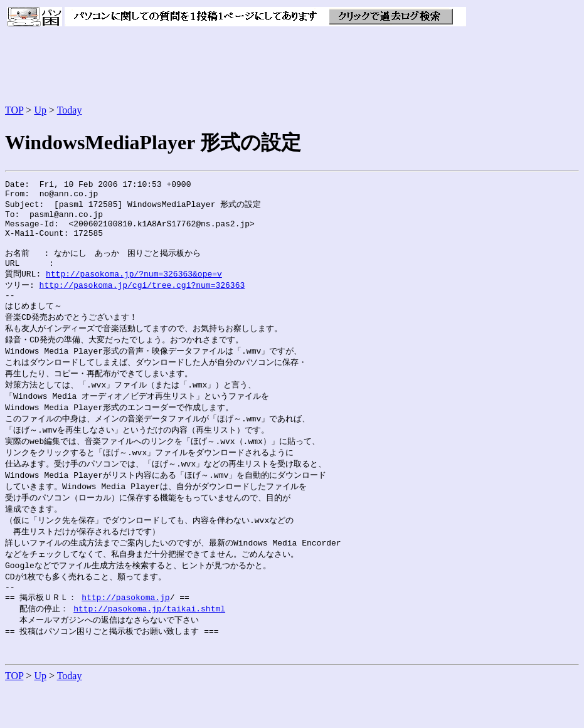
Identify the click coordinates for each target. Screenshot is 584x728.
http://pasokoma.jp (125, 633)
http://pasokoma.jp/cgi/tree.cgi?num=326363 (142, 300)
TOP (14, 110)
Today (70, 110)
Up (40, 110)
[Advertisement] (233, 66)
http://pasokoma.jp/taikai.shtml (149, 645)
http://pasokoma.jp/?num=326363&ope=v (134, 288)
